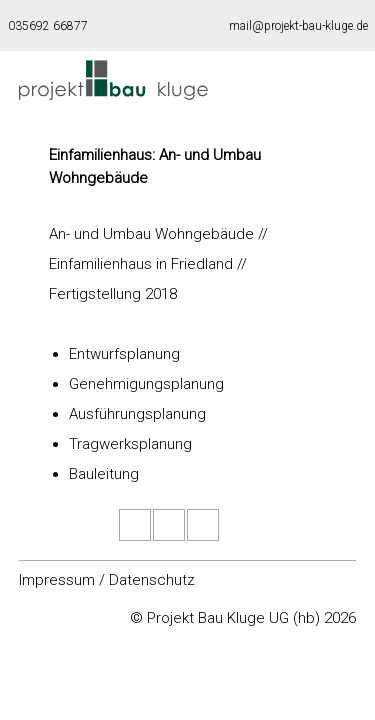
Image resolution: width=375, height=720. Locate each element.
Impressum (57, 580)
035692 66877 (48, 26)
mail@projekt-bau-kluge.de (298, 26)
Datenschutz (152, 580)
